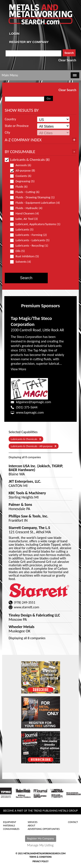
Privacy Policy (41, 861)
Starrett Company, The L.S (29, 528)
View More (18, 369)
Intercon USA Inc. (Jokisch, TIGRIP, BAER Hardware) (36, 468)
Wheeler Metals (21, 627)
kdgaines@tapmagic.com (33, 402)
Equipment (10, 822)
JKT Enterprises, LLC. (25, 481)
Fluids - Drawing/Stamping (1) (34, 197)
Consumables (11, 829)
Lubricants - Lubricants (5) (32, 240)
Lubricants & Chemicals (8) (27, 160)
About (31, 826)
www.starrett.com (26, 607)
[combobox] (34, 53)
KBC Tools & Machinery (27, 493)
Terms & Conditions (40, 857)
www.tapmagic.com (30, 412)
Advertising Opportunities (44, 829)
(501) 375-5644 (27, 407)
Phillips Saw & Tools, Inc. (28, 516)
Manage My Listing (40, 845)
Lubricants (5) (24, 230)
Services (33, 822)
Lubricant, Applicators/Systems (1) (35, 224)
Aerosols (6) (22, 165)
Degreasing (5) (24, 181)
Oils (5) (19, 251)
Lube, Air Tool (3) (26, 219)
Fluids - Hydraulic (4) (28, 208)
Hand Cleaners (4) (26, 213)
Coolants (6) (23, 176)
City (7, 133)
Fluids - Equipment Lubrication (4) (35, 203)
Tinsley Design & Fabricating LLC (34, 615)
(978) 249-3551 (25, 602)
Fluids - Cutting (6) (27, 192)
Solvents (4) (22, 262)
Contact (73, 822)
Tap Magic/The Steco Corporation (31, 321)
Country (10, 119)
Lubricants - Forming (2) (30, 235)
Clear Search (67, 60)
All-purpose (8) (24, 171)
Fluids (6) (21, 187)
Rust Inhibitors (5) (26, 256)
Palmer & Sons (20, 505)
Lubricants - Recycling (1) (31, 246)
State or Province (17, 126)
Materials (9, 826)
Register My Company (41, 839)
